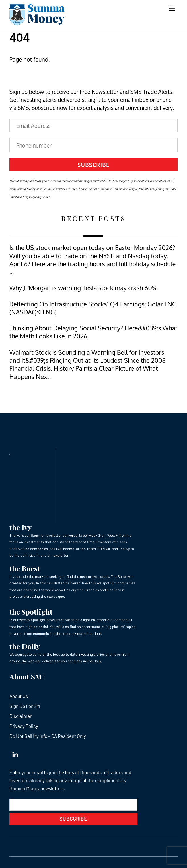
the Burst (25, 568)
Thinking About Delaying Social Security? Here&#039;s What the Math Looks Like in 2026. (93, 332)
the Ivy (20, 527)
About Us (19, 696)
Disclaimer (20, 716)
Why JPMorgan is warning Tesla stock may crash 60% (84, 288)
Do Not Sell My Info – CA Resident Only (48, 736)
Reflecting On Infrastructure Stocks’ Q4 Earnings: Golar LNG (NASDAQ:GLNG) (93, 308)
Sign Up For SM (25, 706)
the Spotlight (31, 612)
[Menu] (172, 8)
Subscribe (93, 165)
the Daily (25, 646)
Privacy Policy (24, 726)
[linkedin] (15, 753)
